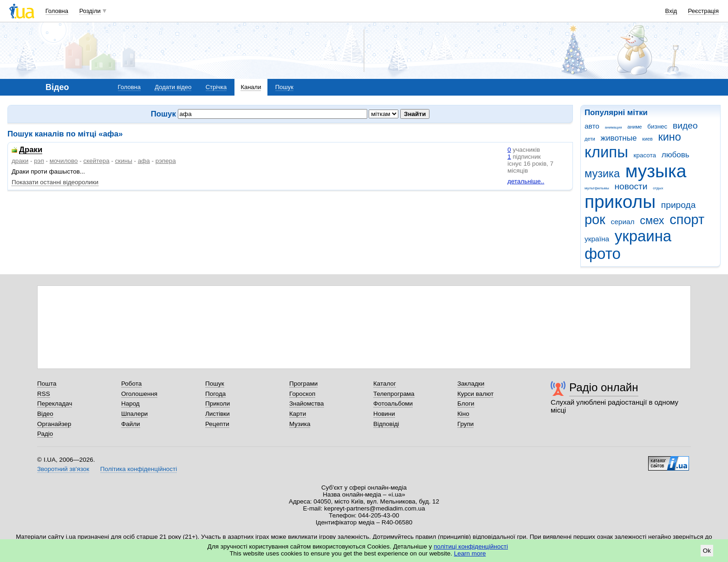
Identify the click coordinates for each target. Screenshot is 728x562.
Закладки (471, 384)
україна (597, 239)
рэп (39, 161)
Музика (300, 424)
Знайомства (307, 404)
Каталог (385, 384)
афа (144, 161)
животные (619, 138)
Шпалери (134, 414)
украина (643, 236)
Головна (57, 11)
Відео (45, 414)
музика (602, 174)
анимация (614, 127)
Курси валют (475, 394)
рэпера (166, 161)
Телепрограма (394, 394)
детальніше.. (526, 181)
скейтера (97, 161)
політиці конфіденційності (471, 546)
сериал (623, 222)
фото (603, 254)
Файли (131, 424)
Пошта (47, 384)
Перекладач (55, 404)
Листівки (218, 414)
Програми (303, 384)
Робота (131, 384)
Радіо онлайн (604, 387)
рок (595, 220)
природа (679, 205)
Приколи (218, 404)
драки (20, 161)
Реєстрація (703, 11)
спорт (687, 220)
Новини (384, 414)
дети (590, 139)
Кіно (463, 414)
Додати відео (173, 87)
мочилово (64, 161)
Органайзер (54, 424)
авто (592, 126)
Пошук (284, 87)
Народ (130, 404)
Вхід (671, 11)
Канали (251, 87)
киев (647, 139)
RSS (44, 394)
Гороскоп (302, 394)
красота (645, 155)
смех (652, 220)
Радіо (45, 434)
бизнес (657, 126)
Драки (31, 150)
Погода (215, 394)
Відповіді (386, 424)
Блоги (466, 404)
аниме (634, 127)
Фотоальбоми (393, 404)
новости (631, 186)
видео (685, 126)
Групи (465, 424)
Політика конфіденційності (139, 469)
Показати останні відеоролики (55, 182)
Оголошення (139, 394)
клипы (606, 152)
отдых (658, 188)
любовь (676, 155)
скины (124, 161)
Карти (298, 414)
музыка (656, 171)
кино (669, 137)
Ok (707, 551)
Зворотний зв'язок (63, 469)
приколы (620, 202)
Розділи (90, 11)
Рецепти (217, 424)
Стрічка (216, 87)
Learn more (470, 553)
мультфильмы (597, 188)
